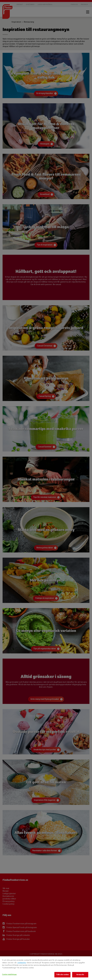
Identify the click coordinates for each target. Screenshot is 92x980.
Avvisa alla (80, 975)
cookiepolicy (22, 963)
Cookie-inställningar (9, 974)
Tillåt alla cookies (62, 975)
